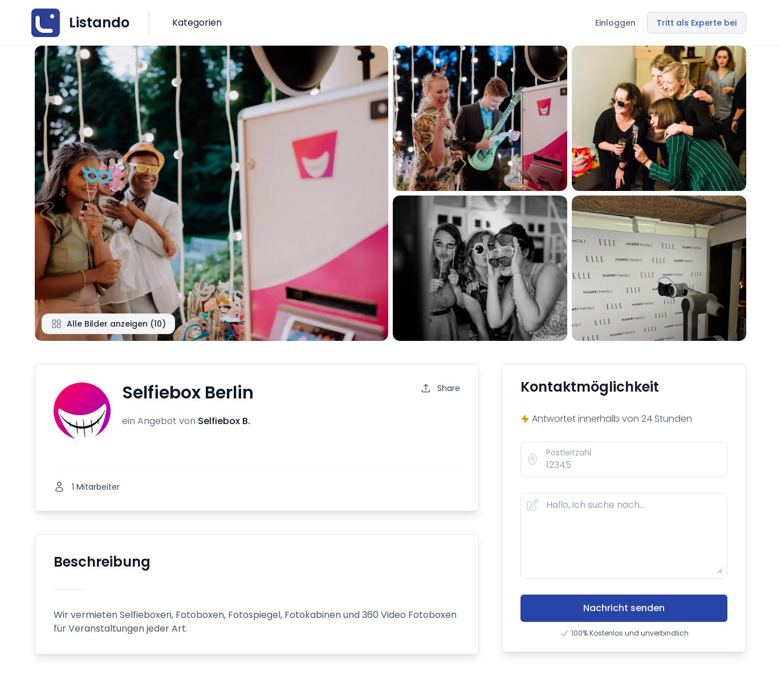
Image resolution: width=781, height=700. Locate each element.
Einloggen (615, 23)
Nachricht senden (624, 608)
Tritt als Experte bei (697, 23)
